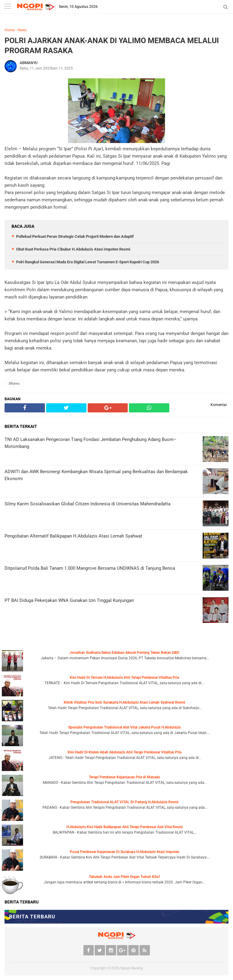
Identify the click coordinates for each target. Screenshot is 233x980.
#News (14, 384)
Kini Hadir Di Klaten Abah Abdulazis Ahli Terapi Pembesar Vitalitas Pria (125, 752)
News (22, 30)
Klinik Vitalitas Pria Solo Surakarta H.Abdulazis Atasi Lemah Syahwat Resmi (124, 702)
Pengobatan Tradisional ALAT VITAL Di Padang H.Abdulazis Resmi (124, 802)
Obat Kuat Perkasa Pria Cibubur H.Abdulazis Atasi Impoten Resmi (73, 249)
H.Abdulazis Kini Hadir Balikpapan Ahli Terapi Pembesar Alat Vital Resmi (125, 827)
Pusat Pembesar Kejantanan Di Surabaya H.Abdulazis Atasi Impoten (125, 852)
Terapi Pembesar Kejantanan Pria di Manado (125, 777)
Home (10, 30)
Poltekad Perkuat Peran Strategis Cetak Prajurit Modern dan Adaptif (75, 236)
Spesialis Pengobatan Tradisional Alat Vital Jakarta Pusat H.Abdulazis (125, 727)
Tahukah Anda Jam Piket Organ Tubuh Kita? (125, 877)
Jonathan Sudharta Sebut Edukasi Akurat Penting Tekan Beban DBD (124, 653)
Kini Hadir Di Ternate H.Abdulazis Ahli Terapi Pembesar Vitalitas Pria (124, 678)
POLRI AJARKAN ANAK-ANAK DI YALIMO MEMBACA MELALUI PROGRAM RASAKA (112, 46)
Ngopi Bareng (132, 968)
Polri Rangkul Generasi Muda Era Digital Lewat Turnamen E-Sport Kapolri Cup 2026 (88, 262)
